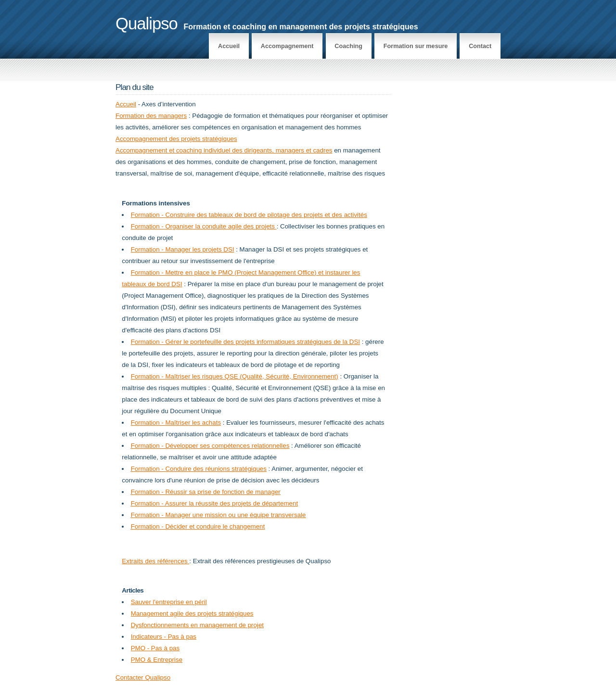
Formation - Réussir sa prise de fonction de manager (206, 492)
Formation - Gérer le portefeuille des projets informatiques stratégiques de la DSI (245, 342)
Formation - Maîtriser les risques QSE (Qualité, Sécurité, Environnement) (235, 376)
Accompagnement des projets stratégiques (176, 139)
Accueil (229, 46)
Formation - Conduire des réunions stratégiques (199, 469)
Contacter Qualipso (143, 677)
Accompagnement (287, 46)
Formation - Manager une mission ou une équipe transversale (218, 515)
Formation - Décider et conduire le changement (198, 526)
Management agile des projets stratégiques (192, 613)
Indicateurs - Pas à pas (164, 637)
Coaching (348, 46)
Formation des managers (151, 116)
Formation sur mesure (416, 46)
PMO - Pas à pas (155, 648)
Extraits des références (155, 561)
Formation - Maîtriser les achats (176, 423)
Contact (480, 46)
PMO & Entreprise (157, 660)
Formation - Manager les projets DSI (183, 249)
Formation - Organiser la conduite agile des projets (204, 226)
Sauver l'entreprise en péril (169, 602)
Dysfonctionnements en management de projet (197, 625)
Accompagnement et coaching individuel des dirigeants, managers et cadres (224, 150)
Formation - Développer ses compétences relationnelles (210, 446)
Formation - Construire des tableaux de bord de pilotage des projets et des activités (249, 215)
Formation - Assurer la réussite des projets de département (214, 503)
